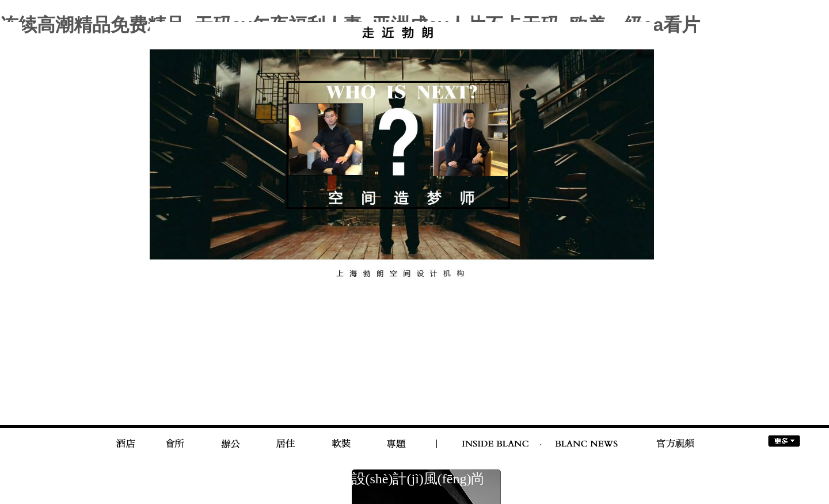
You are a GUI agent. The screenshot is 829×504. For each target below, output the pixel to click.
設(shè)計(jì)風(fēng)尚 (419, 479)
